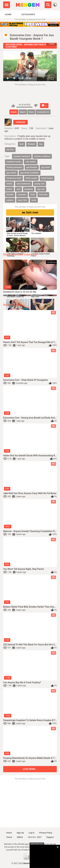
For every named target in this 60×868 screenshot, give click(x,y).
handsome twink (14, 178)
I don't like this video (36, 106)
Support (50, 837)
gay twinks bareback (30, 173)
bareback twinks (14, 162)
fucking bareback (14, 167)
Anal (22, 144)
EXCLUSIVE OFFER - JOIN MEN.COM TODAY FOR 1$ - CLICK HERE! (29, 46)
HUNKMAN (20, 122)
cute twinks (31, 162)
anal (18, 189)
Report (23, 112)
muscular (43, 195)
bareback (29, 189)
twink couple (31, 178)
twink (34, 200)
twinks (10, 184)
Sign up (20, 833)
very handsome (24, 184)
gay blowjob (32, 167)
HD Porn (10, 150)
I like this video (13, 106)
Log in (32, 833)
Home (8, 14)
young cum (40, 184)
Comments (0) (43, 112)
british (9, 189)
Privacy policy (46, 833)
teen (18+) (22, 200)
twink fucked (47, 178)
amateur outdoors (42, 156)
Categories (28, 14)
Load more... (30, 769)
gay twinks (11, 173)
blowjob (10, 195)
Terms (9, 837)
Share (31, 112)
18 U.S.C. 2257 (35, 837)
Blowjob (31, 144)
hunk (33, 195)
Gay (41, 144)
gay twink (46, 167)
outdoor (10, 200)
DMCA (20, 837)
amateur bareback (22, 156)
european (22, 195)
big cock (41, 189)
